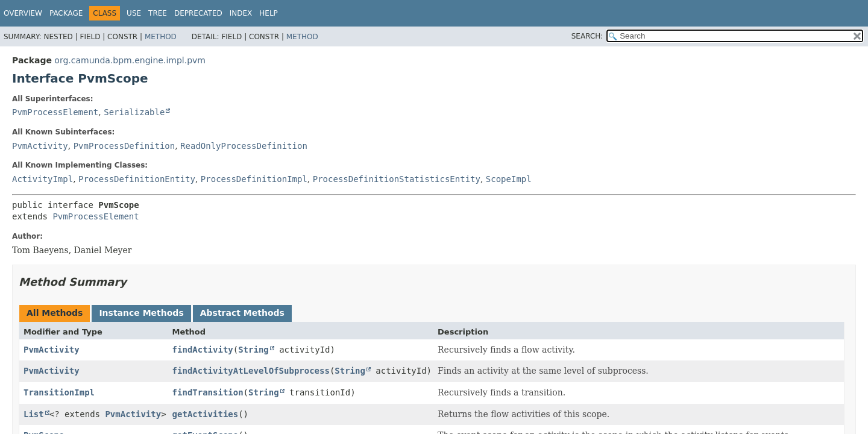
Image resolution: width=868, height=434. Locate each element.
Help (269, 13)
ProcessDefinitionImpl (254, 179)
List (34, 414)
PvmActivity (40, 146)
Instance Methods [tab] (141, 313)
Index (241, 13)
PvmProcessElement (55, 112)
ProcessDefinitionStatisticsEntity (397, 179)
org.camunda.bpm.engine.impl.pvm (130, 60)
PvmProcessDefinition (124, 146)
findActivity (203, 350)
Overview (23, 13)
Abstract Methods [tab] (242, 313)
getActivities (206, 414)
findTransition (208, 392)
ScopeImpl (509, 179)
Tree (158, 13)
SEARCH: (587, 36)
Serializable (134, 112)
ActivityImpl (42, 179)
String (253, 350)
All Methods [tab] (55, 313)
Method (161, 37)
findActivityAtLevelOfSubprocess (251, 371)
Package (66, 13)
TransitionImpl (59, 392)
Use (134, 13)
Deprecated (198, 13)
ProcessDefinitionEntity (137, 179)
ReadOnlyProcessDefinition (244, 146)
